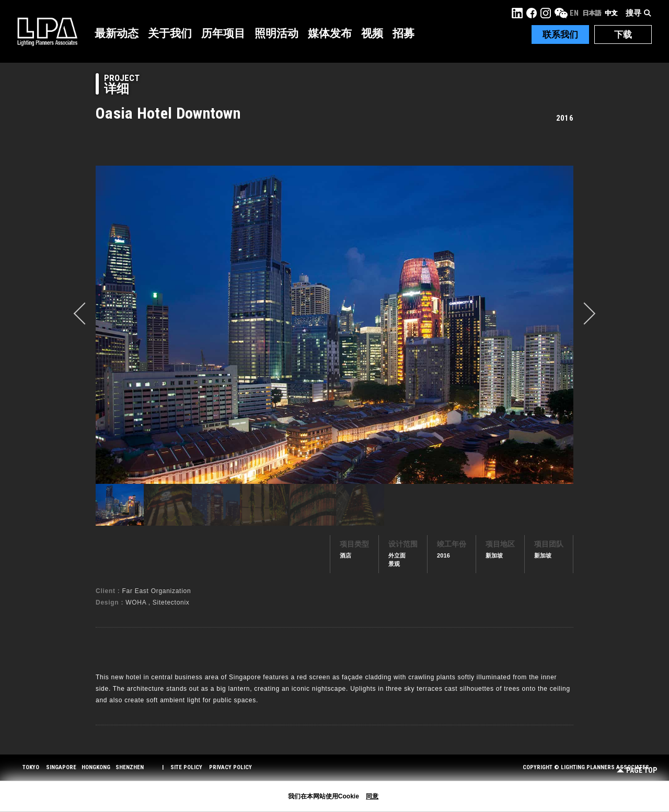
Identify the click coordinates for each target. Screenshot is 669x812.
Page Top (637, 770)
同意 (372, 796)
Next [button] (584, 314)
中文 (611, 13)
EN (574, 13)
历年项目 (223, 33)
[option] (334, 324)
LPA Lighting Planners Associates (47, 31)
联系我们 (560, 34)
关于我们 (170, 33)
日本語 (592, 13)
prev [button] (85, 314)
